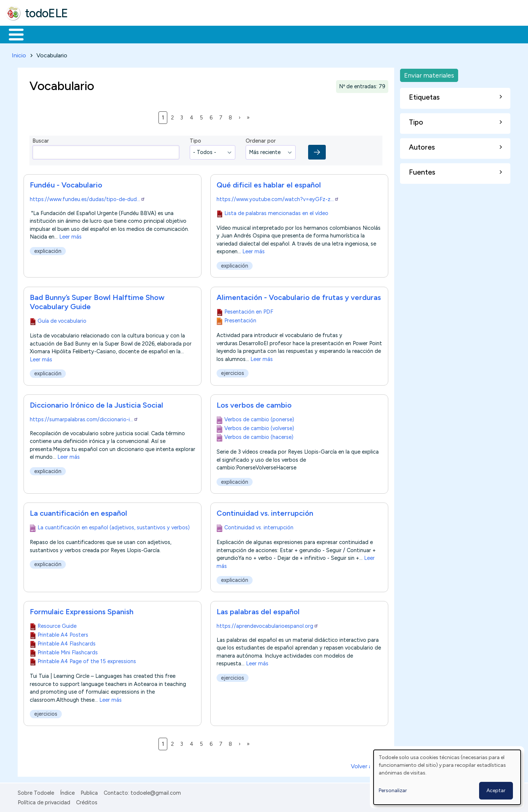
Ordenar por (261, 140)
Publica (89, 791)
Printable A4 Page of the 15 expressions (87, 660)
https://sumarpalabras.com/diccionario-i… (84, 418)
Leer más (70, 236)
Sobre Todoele (36, 791)
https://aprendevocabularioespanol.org (267, 625)
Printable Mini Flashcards (68, 651)
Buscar (302, 34)
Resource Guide (57, 625)
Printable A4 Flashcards (67, 642)
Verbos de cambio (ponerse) (259, 418)
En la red (174, 34)
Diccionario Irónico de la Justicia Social (97, 404)
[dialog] (447, 777)
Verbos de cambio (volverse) (259, 427)
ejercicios (233, 372)
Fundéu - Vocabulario (66, 184)
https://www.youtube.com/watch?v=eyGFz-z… (278, 198)
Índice (67, 791)
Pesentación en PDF (249, 310)
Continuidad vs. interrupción (265, 512)
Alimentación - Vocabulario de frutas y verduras (299, 296)
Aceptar (496, 790)
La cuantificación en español (79, 512)
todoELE (47, 13)
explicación (48, 250)
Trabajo (133, 34)
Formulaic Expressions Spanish (82, 610)
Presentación (240, 319)
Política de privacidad (44, 801)
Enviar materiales (429, 74)
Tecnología (220, 34)
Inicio (12, 34)
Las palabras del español (258, 610)
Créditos (87, 801)
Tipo (195, 140)
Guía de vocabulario (62, 319)
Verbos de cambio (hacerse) (259, 436)
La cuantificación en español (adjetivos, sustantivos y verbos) (114, 526)
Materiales (41, 34)
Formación (89, 34)
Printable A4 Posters (63, 633)
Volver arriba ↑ (370, 765)
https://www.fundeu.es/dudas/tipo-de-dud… (88, 198)
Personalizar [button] (393, 790)
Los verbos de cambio (254, 404)
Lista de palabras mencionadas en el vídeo (276, 212)
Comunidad (269, 34)
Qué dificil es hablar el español (269, 184)
